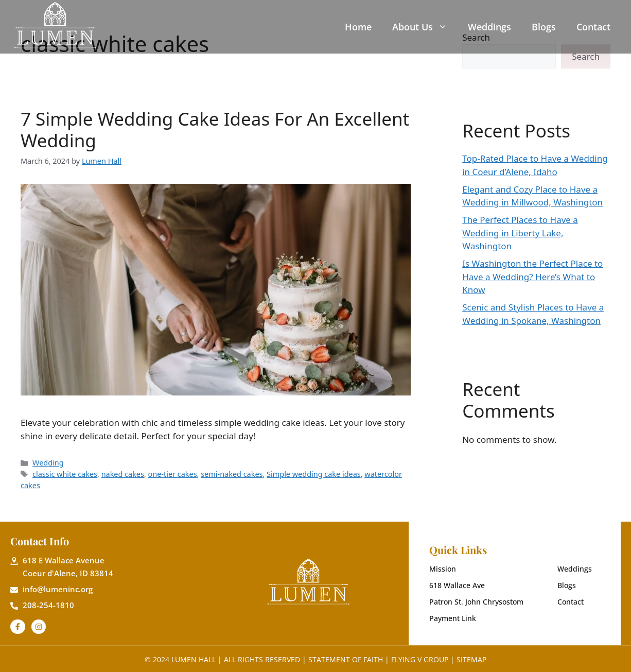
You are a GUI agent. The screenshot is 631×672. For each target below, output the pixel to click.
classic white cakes (65, 474)
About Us (420, 27)
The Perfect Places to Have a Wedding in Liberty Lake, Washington (520, 233)
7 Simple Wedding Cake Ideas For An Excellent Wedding (215, 130)
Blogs (544, 27)
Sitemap (471, 659)
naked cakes (123, 474)
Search (586, 56)
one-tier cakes (173, 474)
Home (358, 27)
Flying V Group (420, 659)
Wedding (48, 463)
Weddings (489, 27)
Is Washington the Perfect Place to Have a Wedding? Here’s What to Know (532, 277)
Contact (593, 27)
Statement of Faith (346, 659)
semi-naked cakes (232, 474)
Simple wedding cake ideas (314, 474)
